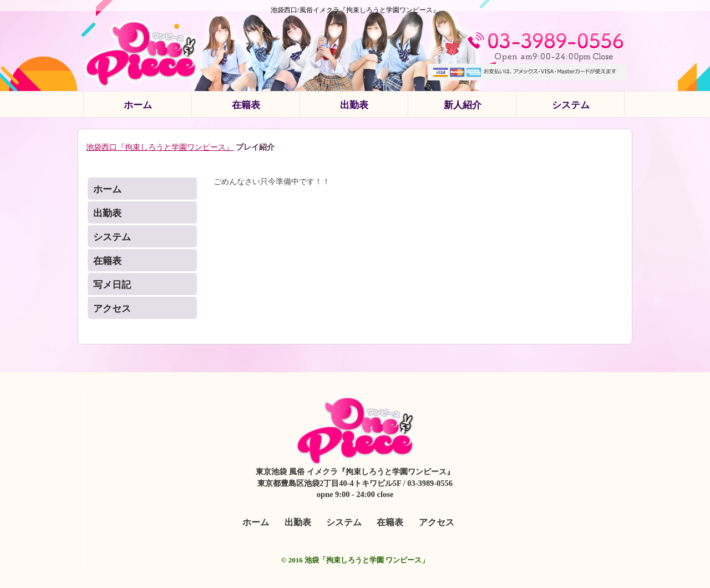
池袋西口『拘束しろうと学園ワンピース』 (160, 147)
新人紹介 (463, 105)
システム (571, 105)
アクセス (112, 309)
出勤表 (354, 105)
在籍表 (246, 105)
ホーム (138, 105)
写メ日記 (112, 285)
